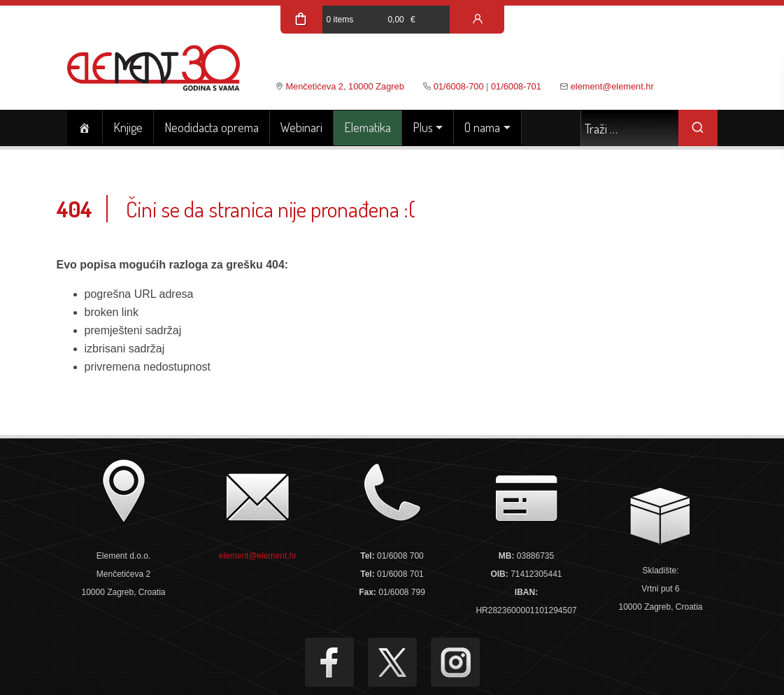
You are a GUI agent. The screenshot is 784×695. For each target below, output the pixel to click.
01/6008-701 (516, 86)
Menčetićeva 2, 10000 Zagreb (344, 86)
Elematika (368, 127)
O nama (482, 127)
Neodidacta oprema (212, 127)
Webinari (301, 127)
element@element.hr (612, 86)
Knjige (128, 127)
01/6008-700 (459, 86)
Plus (423, 127)
